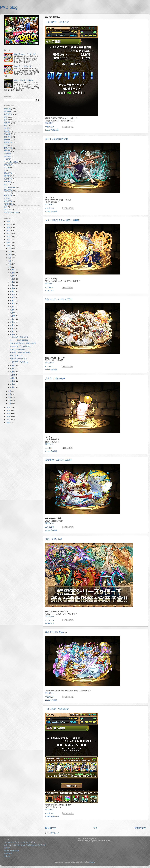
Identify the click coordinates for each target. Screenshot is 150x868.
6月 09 (13, 334)
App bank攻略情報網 (12, 851)
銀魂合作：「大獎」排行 (23, 66)
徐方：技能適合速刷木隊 (57, 139)
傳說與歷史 (8, 165)
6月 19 (13, 304)
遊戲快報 (7, 109)
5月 (10, 391)
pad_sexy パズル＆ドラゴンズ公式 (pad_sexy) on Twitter (25, 845)
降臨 (6, 184)
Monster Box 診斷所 (11, 162)
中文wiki (7, 856)
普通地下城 (8, 201)
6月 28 (13, 276)
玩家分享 (7, 198)
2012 (9, 423)
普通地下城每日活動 (11, 212)
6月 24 (13, 288)
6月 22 (13, 294)
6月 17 (13, 310)
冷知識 (7, 128)
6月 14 (13, 319)
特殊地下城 (8, 148)
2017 (9, 407)
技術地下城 (8, 179)
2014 (9, 417)
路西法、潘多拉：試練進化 (24, 80)
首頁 (96, 828)
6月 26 (13, 282)
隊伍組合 (7, 134)
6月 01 (13, 387)
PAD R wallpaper (10, 187)
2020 (9, 240)
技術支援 (7, 182)
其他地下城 (8, 190)
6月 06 (13, 372)
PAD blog (9, 7)
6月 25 (13, 285)
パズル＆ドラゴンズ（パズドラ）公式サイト (21, 842)
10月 (10, 255)
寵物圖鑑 (54, 212)
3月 (10, 397)
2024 (9, 227)
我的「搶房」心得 (54, 539)
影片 (52, 291)
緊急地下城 (8, 173)
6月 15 (13, 316)
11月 (10, 252)
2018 (9, 246)
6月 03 (13, 381)
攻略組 (7, 131)
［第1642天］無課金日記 (57, 709)
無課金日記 (55, 130)
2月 (10, 400)
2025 (9, 224)
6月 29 (13, 273)
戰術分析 (7, 140)
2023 (9, 230)
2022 (9, 234)
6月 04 (13, 378)
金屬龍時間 (8, 853)
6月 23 (13, 291)
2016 (9, 410)
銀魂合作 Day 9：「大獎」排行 (25, 54)
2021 (9, 237)
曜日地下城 (8, 196)
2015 (9, 413)
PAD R (6, 145)
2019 (9, 243)
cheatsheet (8, 193)
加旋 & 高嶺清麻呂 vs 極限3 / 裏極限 (62, 220)
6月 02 (13, 384)
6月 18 (13, 307)
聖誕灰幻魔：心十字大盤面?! (59, 299)
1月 (10, 403)
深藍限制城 (8, 204)
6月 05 (13, 375)
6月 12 (13, 325)
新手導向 (7, 137)
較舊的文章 (140, 828)
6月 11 (13, 328)
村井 (6, 126)
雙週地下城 (8, 142)
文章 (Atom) (55, 833)
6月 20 (13, 301)
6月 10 (13, 331)
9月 (10, 258)
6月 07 (13, 369)
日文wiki (7, 848)
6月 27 (13, 279)
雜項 (52, 623)
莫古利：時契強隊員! (55, 379)
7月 (10, 264)
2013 (9, 420)
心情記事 (7, 159)
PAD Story (8, 210)
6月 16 (13, 313)
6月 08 (13, 366)
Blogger (92, 862)
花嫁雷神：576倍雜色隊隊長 (59, 460)
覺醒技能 (7, 176)
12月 (10, 249)
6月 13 (13, 322)
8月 (10, 261)
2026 (9, 221)
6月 (10, 267)
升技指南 (7, 154)
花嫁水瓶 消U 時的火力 (56, 632)
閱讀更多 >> (50, 123)
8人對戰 (7, 168)
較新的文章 (51, 828)
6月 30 (13, 270)
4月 (10, 394)
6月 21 (13, 298)
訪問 (6, 207)
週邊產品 (7, 151)
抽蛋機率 (7, 123)
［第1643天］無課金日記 (57, 22)
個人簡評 (7, 156)
